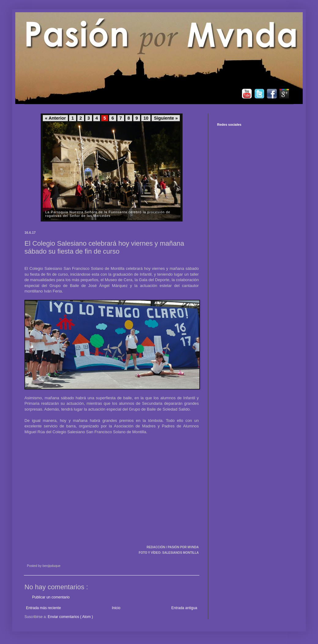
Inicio (116, 608)
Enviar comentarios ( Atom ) (70, 617)
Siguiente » (166, 118)
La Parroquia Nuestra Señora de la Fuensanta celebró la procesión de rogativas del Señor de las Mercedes (108, 214)
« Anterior (55, 118)
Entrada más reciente (43, 608)
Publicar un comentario (51, 597)
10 (146, 118)
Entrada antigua (184, 608)
